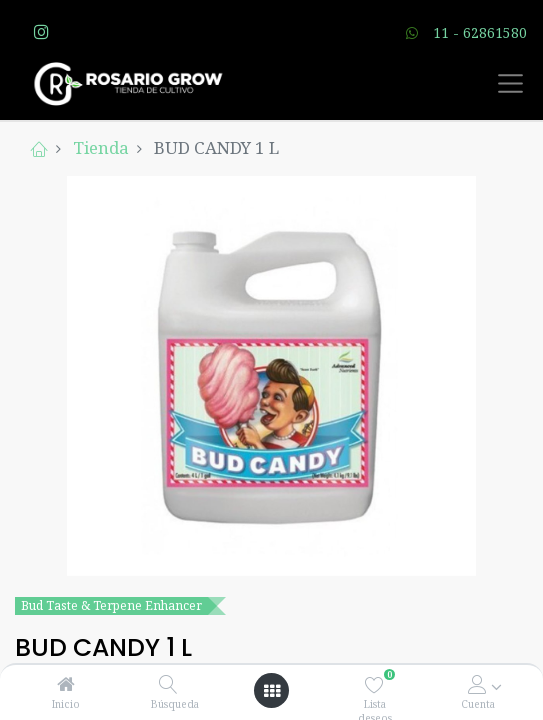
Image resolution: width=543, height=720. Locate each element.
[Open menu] (272, 691)
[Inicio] (66, 684)
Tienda (101, 147)
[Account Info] (477, 684)
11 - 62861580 (480, 32)
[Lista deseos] (374, 684)
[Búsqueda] (168, 684)
